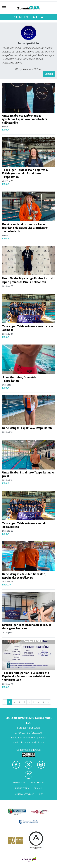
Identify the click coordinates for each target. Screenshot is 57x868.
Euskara (7, 585)
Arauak (38, 789)
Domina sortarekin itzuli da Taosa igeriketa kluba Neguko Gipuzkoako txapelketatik (25, 228)
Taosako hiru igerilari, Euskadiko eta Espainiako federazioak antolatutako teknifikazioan (26, 676)
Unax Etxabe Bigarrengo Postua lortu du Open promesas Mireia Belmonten (28, 280)
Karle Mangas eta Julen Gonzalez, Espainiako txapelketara (24, 576)
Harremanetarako (24, 794)
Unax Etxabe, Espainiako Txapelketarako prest (28, 474)
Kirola (6, 130)
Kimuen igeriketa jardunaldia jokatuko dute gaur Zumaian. (27, 627)
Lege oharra (37, 783)
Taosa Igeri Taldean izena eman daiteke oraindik (28, 328)
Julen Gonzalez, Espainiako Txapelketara (20, 379)
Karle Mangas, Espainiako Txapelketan (27, 428)
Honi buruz (19, 783)
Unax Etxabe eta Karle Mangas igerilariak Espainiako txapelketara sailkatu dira (25, 119)
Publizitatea (22, 789)
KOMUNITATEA (29, 17)
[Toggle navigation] (4, 8)
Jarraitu (49, 74)
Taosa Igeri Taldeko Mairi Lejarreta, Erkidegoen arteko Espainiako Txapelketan (25, 173)
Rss (41, 794)
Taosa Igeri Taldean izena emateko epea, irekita (25, 525)
